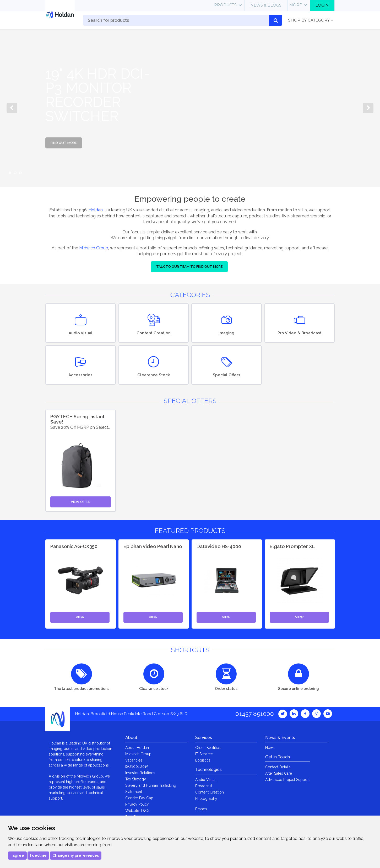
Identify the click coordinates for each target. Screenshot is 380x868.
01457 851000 (255, 714)
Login (322, 5)
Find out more (64, 143)
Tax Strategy (136, 779)
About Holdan (137, 748)
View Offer (81, 502)
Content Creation (210, 792)
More (296, 5)
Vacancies (134, 760)
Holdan (96, 210)
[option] (190, 108)
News (270, 748)
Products (225, 5)
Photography (206, 799)
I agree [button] (17, 855)
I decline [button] (38, 855)
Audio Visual (206, 780)
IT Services (204, 754)
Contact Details (278, 767)
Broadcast (204, 786)
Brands (201, 809)
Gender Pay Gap (139, 798)
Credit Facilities (208, 748)
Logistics (203, 760)
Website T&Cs (137, 811)
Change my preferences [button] (76, 855)
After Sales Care (279, 773)
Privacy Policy (137, 804)
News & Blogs (266, 5)
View (80, 617)
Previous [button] (12, 108)
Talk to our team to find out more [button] (189, 267)
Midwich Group (94, 248)
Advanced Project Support (287, 780)
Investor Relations (140, 773)
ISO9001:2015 (137, 767)
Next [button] (368, 108)
